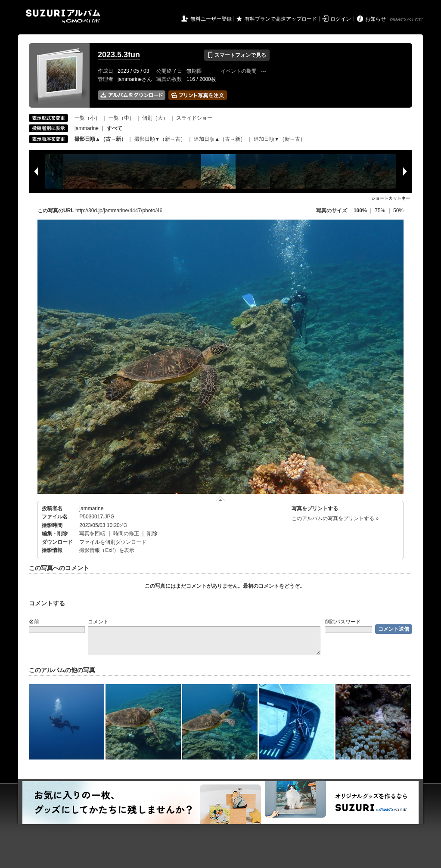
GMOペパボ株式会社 (407, 20)
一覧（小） (87, 118)
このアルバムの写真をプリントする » (335, 518)
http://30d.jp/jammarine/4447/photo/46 (119, 211)
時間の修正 (126, 533)
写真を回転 (92, 533)
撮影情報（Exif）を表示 (107, 550)
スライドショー (194, 118)
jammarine (87, 128)
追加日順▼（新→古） (280, 139)
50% (398, 211)
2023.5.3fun (119, 55)
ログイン (341, 19)
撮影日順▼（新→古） (160, 139)
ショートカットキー (391, 198)
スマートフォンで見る (237, 55)
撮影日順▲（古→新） (100, 139)
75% (380, 211)
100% (360, 211)
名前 (34, 622)
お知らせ (376, 19)
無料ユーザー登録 (211, 19)
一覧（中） (121, 118)
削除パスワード (343, 622)
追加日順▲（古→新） (220, 139)
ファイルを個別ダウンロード (113, 542)
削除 (152, 533)
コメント (98, 622)
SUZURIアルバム (63, 16)
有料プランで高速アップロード (281, 19)
